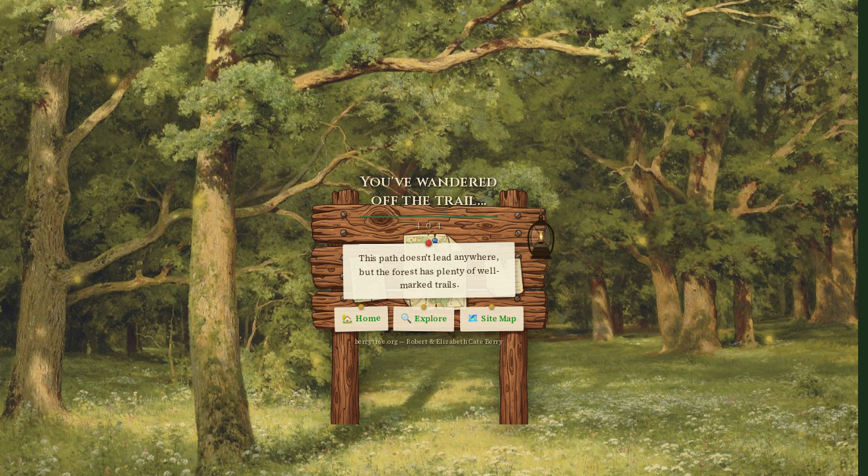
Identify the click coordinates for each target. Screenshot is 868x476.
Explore (424, 319)
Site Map (492, 320)
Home (362, 320)
